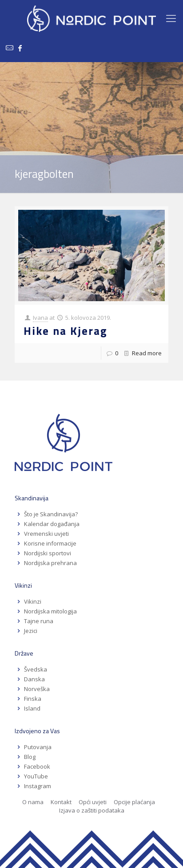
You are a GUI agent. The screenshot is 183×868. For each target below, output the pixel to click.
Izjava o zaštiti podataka (92, 810)
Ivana (40, 318)
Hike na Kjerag (66, 331)
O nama (33, 802)
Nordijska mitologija (50, 611)
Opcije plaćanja (134, 802)
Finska (33, 699)
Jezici (31, 631)
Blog (30, 757)
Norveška (37, 689)
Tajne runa (39, 621)
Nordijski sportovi (48, 553)
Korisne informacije (50, 543)
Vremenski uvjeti (46, 534)
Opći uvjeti (93, 802)
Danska (34, 679)
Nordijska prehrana (50, 563)
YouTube (35, 776)
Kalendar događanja (52, 524)
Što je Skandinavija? (51, 514)
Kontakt (61, 802)
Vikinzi (33, 601)
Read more (147, 353)
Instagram (38, 786)
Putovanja (38, 747)
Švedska (36, 669)
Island (32, 708)
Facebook (37, 766)
